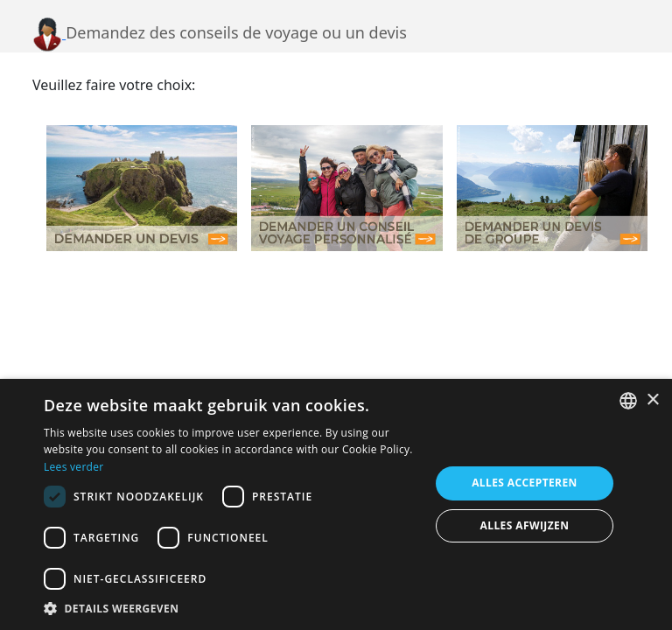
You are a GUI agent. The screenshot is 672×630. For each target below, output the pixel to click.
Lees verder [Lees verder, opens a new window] (74, 467)
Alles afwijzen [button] (525, 525)
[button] (231, 608)
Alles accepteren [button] (525, 483)
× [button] (652, 400)
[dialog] (336, 504)
